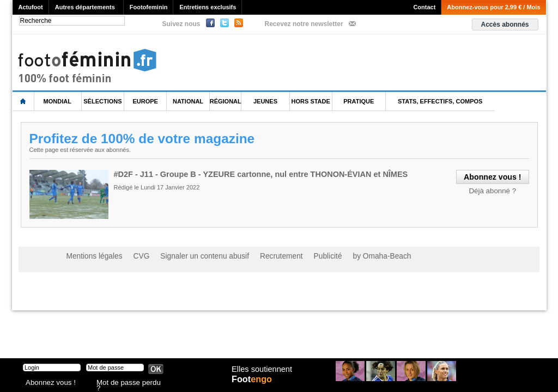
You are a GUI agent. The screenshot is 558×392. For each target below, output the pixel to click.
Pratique (359, 101)
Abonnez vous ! (46, 384)
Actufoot (31, 7)
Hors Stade (311, 101)
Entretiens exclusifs (208, 7)
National (188, 101)
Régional (226, 101)
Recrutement (259, 256)
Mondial (57, 101)
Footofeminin (149, 7)
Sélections (102, 101)
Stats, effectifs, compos (440, 101)
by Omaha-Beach (349, 256)
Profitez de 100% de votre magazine (145, 138)
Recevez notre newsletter (304, 24)
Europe (145, 101)
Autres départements (85, 7)
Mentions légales (91, 256)
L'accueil (23, 102)
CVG (134, 256)
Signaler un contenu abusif (190, 256)
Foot (254, 385)
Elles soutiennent (261, 374)
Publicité (300, 256)
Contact (424, 7)
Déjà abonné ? (495, 189)
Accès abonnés (505, 24)
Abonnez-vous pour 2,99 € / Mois (493, 7)
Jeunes (265, 101)
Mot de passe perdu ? (125, 384)
